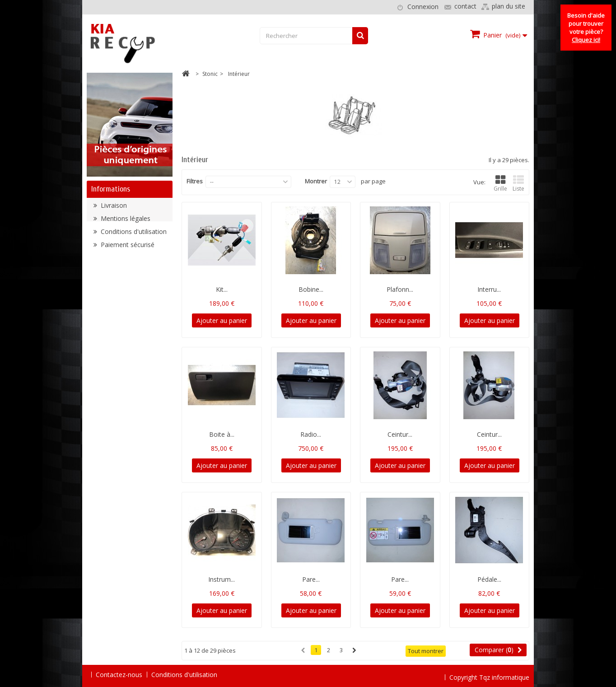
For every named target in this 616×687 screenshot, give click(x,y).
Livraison (113, 208)
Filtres (195, 181)
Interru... (489, 289)
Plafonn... (400, 289)
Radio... (311, 434)
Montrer (316, 181)
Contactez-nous (119, 675)
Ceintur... (400, 434)
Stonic (210, 74)
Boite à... (222, 434)
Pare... (311, 579)
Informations (111, 189)
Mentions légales (125, 222)
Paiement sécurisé (127, 248)
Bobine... (311, 289)
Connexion (423, 7)
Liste (518, 184)
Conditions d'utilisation (133, 235)
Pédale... (489, 579)
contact (465, 6)
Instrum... (222, 579)
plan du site (509, 6)
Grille (500, 184)
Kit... (222, 289)
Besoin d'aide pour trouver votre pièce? (586, 28)
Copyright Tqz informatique (489, 674)
